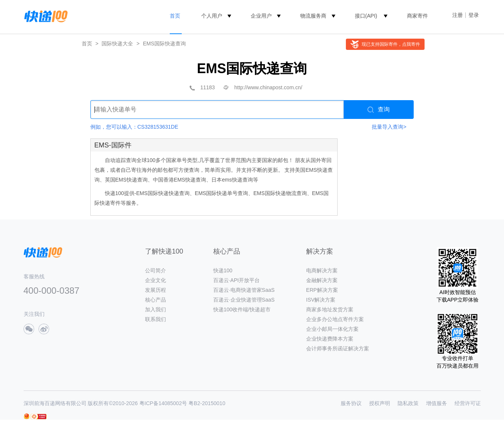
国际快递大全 (117, 44)
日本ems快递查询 (232, 180)
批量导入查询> (389, 127)
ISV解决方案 (321, 300)
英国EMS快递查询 (126, 180)
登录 (474, 15)
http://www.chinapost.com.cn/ (268, 87)
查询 (379, 110)
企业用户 (261, 16)
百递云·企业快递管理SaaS (244, 300)
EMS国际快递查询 (164, 44)
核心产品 (156, 300)
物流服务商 (313, 16)
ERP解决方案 (322, 290)
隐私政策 (408, 403)
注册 (458, 15)
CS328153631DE (158, 127)
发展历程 (156, 290)
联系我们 (156, 319)
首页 (175, 16)
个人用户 (212, 16)
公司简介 (156, 270)
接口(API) (366, 16)
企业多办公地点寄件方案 (335, 319)
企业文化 (156, 280)
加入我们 (156, 309)
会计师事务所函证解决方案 (338, 348)
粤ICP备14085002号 (163, 403)
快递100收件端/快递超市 (242, 309)
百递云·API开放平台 (236, 280)
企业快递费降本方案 (330, 339)
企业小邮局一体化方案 (332, 329)
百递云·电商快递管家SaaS (244, 290)
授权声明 (380, 403)
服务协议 (351, 403)
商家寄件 (417, 16)
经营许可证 (468, 403)
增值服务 (437, 403)
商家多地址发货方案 (330, 309)
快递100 (223, 270)
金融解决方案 (322, 280)
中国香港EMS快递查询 (179, 180)
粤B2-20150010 (207, 403)
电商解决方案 (322, 270)
